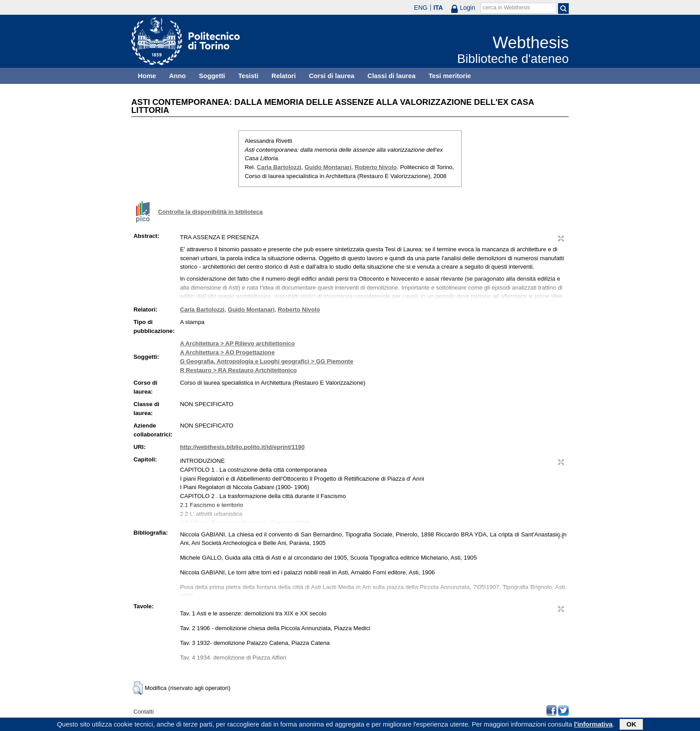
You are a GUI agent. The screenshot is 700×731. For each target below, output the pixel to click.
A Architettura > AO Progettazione (227, 352)
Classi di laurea (392, 76)
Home (147, 76)
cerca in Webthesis (506, 8)
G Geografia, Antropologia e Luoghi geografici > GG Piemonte (267, 361)
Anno (177, 76)
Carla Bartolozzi (279, 167)
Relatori (284, 76)
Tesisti (248, 76)
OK (631, 725)
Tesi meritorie (450, 76)
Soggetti (212, 76)
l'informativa (594, 725)
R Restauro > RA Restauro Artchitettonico (238, 370)
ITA (438, 8)
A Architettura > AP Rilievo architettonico (237, 343)
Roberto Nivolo (376, 167)
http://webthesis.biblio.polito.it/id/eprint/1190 (242, 447)
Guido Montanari (328, 167)
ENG (421, 8)
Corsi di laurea (332, 76)
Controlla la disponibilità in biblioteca (210, 212)
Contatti (144, 712)
